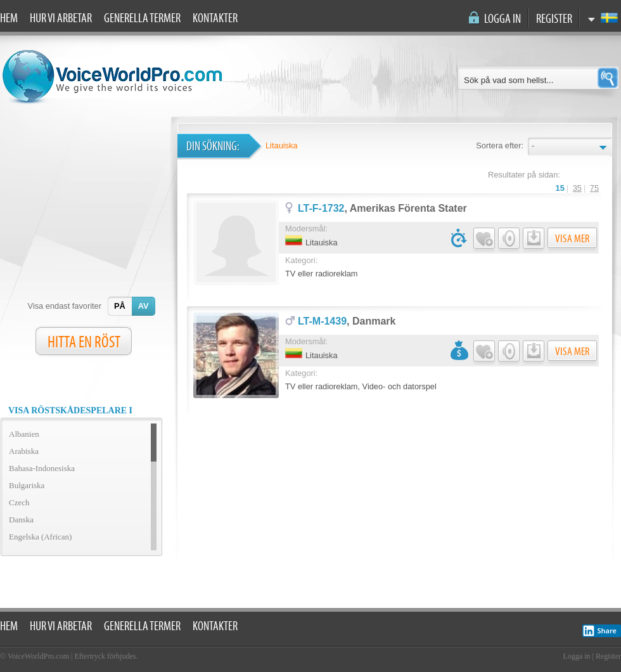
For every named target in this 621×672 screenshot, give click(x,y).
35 (577, 188)
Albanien (24, 434)
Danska (21, 520)
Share (599, 631)
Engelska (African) (40, 537)
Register (554, 19)
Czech (19, 502)
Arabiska (24, 451)
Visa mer (572, 239)
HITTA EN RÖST (84, 342)
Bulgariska (27, 485)
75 (594, 188)
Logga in (503, 19)
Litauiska (282, 145)
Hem (9, 18)
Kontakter (215, 18)
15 (560, 188)
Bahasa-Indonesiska (42, 468)
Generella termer (142, 18)
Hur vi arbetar (61, 18)
